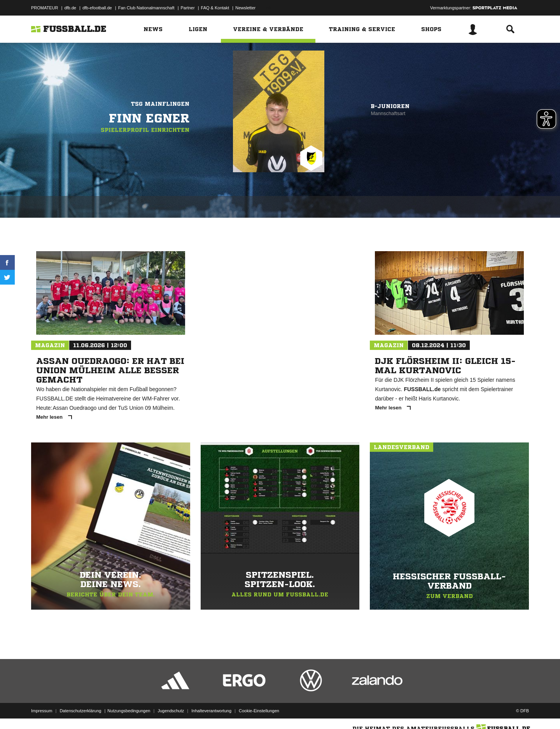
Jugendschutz (171, 711)
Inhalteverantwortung (211, 711)
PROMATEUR (45, 8)
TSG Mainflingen (160, 104)
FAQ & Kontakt (215, 8)
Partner (188, 8)
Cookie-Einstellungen (259, 711)
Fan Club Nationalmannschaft (146, 8)
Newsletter (245, 8)
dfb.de (70, 8)
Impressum (42, 711)
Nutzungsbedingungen (129, 711)
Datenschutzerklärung (80, 711)
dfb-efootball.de (97, 8)
